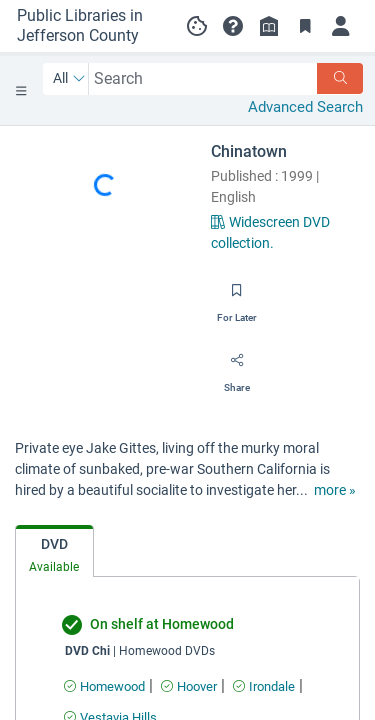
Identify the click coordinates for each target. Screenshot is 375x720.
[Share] (237, 367)
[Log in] (341, 26)
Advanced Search (305, 107)
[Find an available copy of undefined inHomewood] (104, 686)
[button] (233, 26)
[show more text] (335, 490)
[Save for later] (237, 297)
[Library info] (269, 26)
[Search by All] (69, 79)
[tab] (54, 551)
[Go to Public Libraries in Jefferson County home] (85, 26)
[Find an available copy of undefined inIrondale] (264, 686)
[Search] (340, 78)
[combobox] (203, 78)
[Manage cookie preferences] (197, 26)
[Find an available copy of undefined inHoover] (189, 686)
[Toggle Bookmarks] (305, 26)
